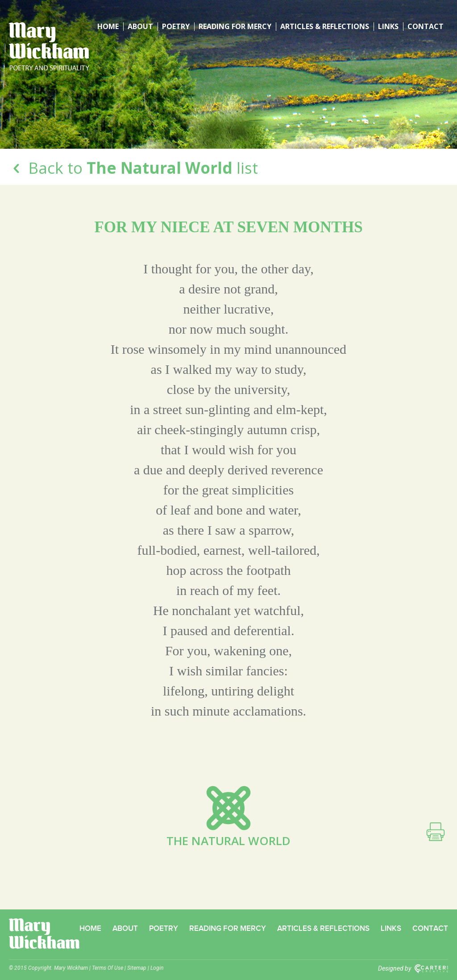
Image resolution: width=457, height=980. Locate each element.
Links (388, 27)
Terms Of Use (108, 968)
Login (157, 968)
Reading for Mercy (235, 27)
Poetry (176, 27)
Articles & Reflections (325, 27)
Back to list (133, 168)
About (140, 27)
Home (108, 27)
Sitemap (137, 968)
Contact (426, 27)
